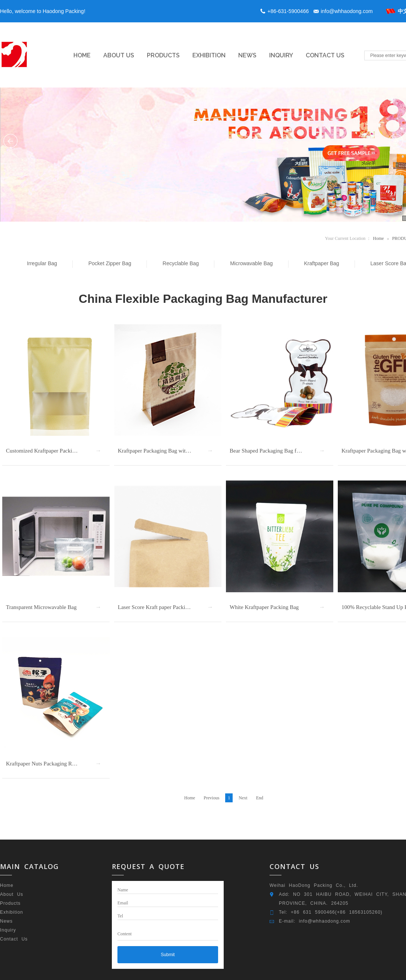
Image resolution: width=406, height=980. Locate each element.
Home (378, 238)
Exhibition (12, 912)
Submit (168, 955)
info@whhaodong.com (347, 11)
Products (10, 903)
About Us (12, 894)
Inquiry (8, 930)
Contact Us (14, 939)
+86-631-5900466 (288, 11)
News (6, 921)
